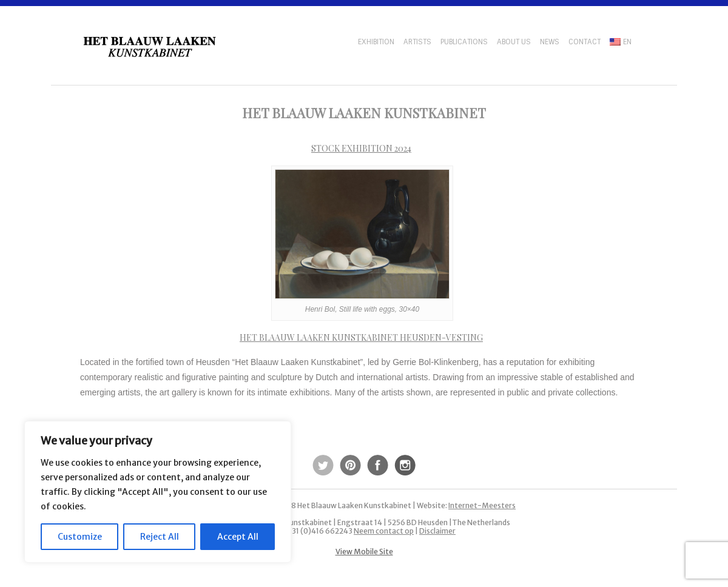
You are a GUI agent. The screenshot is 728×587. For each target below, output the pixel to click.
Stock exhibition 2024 (361, 148)
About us (514, 42)
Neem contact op (384, 531)
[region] (158, 492)
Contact (585, 42)
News (550, 42)
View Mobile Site (364, 552)
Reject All (160, 537)
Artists (417, 42)
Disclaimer (437, 531)
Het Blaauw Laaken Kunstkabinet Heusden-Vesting (361, 337)
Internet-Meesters (482, 505)
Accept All (238, 537)
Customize (80, 537)
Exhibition (376, 42)
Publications (464, 42)
